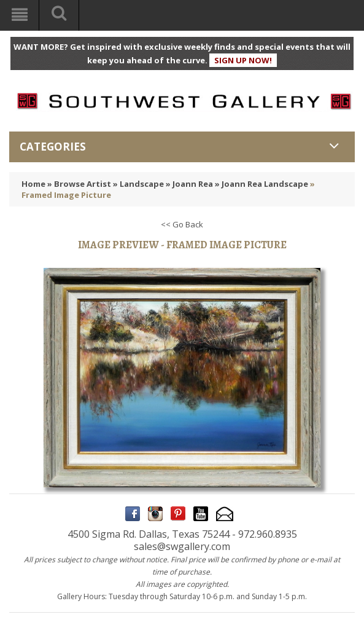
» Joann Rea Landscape (261, 184)
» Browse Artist (79, 184)
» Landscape (138, 184)
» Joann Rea (189, 184)
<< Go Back (182, 224)
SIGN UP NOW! (243, 60)
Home (33, 184)
